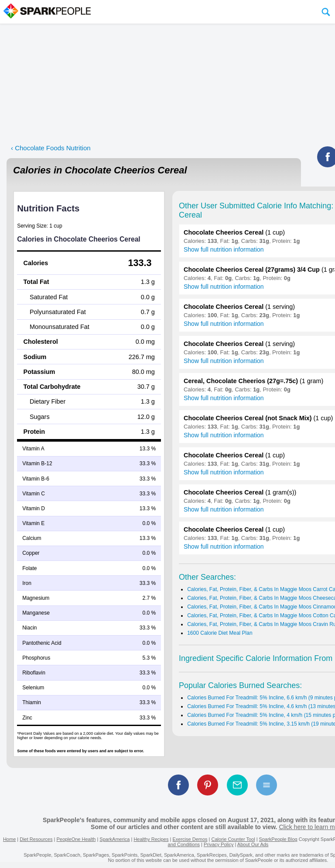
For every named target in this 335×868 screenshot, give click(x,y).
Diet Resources (36, 839)
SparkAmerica (115, 839)
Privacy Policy (219, 844)
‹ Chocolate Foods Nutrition (51, 148)
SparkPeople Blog (278, 839)
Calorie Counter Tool (233, 839)
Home (9, 839)
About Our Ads (253, 844)
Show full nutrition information (224, 249)
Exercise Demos (190, 839)
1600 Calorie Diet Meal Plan (220, 633)
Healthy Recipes (151, 839)
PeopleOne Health (76, 839)
